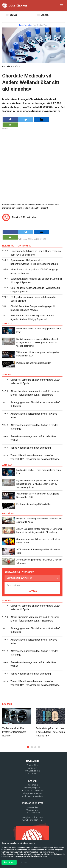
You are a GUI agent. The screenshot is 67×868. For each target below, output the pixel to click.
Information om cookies (32, 790)
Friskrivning (32, 785)
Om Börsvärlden (32, 771)
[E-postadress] (32, 585)
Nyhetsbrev (32, 768)
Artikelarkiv (32, 774)
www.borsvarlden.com (32, 820)
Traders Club (32, 765)
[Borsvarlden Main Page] (15, 5)
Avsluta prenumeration (32, 796)
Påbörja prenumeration (32, 793)
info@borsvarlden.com (32, 817)
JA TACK (32, 591)
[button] (28, 747)
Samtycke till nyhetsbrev (19, 578)
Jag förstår (9, 862)
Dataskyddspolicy (32, 788)
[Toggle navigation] (62, 5)
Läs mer (24, 862)
